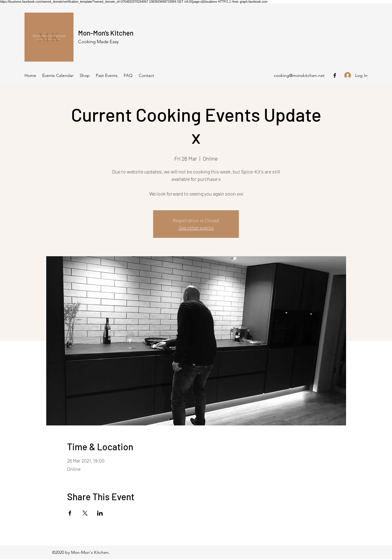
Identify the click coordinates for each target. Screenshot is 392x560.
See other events (196, 228)
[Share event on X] (85, 513)
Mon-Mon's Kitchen (106, 33)
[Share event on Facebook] (70, 513)
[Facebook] (335, 75)
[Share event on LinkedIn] (100, 513)
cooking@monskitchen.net (299, 75)
